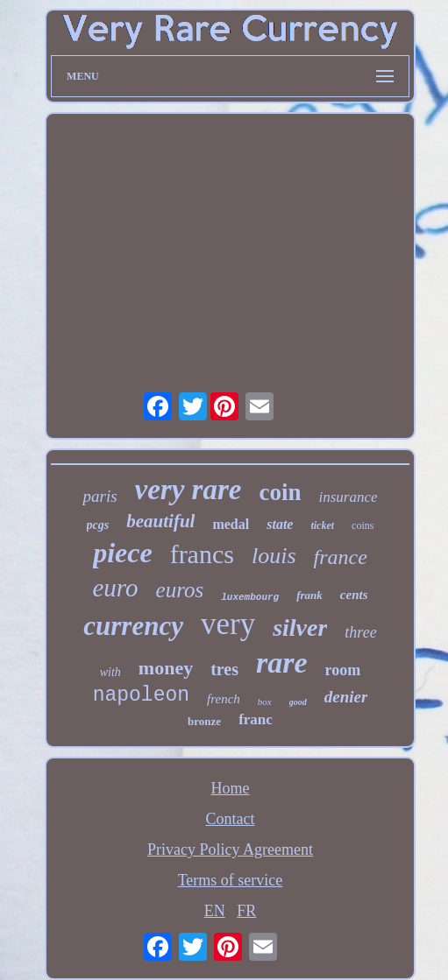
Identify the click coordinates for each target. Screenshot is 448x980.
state (280, 524)
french (224, 699)
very (228, 624)
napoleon (141, 695)
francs (202, 554)
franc (256, 719)
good (298, 702)
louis (274, 556)
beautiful (160, 521)
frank (309, 595)
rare (282, 663)
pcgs (98, 525)
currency (133, 626)
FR (246, 911)
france (341, 557)
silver (300, 627)
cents (354, 595)
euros (180, 590)
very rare (188, 490)
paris (100, 496)
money (166, 668)
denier (346, 697)
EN (215, 911)
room (343, 670)
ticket (322, 525)
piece (123, 553)
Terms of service (231, 880)
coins (363, 525)
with (110, 672)
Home (230, 788)
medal (231, 524)
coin (280, 492)
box (265, 702)
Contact (230, 819)
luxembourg (250, 597)
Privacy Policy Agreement (230, 850)
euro (115, 588)
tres (224, 669)
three (360, 632)
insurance (348, 497)
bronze (204, 721)
